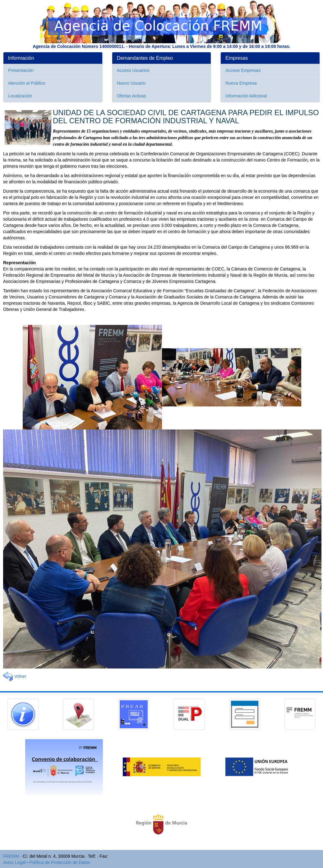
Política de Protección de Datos (60, 862)
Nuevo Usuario (131, 83)
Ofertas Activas (132, 96)
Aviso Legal (14, 862)
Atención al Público (27, 83)
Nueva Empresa (241, 83)
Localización (20, 96)
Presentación (21, 70)
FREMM (11, 856)
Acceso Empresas (243, 70)
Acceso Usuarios (133, 70)
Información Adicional (246, 96)
